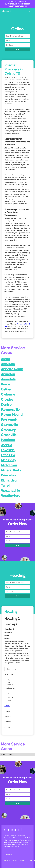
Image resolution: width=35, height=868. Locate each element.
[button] (30, 11)
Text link (7, 706)
